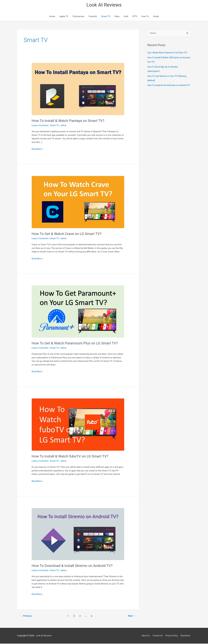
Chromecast (78, 17)
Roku (117, 17)
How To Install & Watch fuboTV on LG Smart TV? (72, 457)
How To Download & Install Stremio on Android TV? (74, 566)
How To (145, 17)
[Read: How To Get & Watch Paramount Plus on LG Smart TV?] (78, 312)
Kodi (126, 17)
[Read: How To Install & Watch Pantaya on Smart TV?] (78, 89)
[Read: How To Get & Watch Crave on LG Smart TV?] (78, 202)
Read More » (38, 150)
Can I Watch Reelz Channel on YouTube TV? (168, 53)
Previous (26, 617)
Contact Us (156, 636)
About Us (144, 636)
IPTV (135, 17)
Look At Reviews (104, 5)
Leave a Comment (40, 126)
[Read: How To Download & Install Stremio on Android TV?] (78, 534)
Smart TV (106, 17)
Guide (156, 17)
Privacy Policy (171, 636)
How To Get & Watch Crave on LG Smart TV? (69, 234)
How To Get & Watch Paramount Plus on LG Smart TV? (77, 344)
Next (131, 617)
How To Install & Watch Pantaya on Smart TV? (70, 121)
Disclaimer (186, 636)
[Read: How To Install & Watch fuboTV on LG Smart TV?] (78, 425)
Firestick (93, 17)
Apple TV (64, 17)
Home (52, 17)
